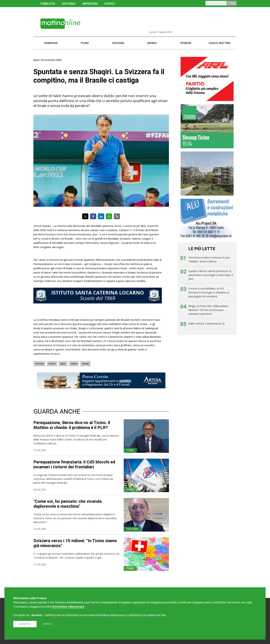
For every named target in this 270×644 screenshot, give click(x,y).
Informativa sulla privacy (68, 607)
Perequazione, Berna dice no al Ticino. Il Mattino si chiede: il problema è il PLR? (72, 425)
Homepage (51, 43)
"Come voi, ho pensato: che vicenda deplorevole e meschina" (67, 504)
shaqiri (85, 364)
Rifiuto (48, 624)
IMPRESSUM (90, 4)
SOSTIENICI (69, 4)
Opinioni (186, 43)
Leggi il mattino (220, 43)
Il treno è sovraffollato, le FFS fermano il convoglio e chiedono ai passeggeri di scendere (209, 292)
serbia (74, 364)
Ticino (85, 43)
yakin (63, 364)
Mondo (152, 43)
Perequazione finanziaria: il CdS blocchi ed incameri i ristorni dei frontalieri (74, 464)
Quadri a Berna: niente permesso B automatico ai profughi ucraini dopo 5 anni (211, 275)
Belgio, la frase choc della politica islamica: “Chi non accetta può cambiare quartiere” (208, 310)
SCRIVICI (110, 4)
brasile (52, 364)
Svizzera (118, 43)
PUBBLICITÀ (48, 4)
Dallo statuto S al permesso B (206, 323)
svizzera (39, 364)
